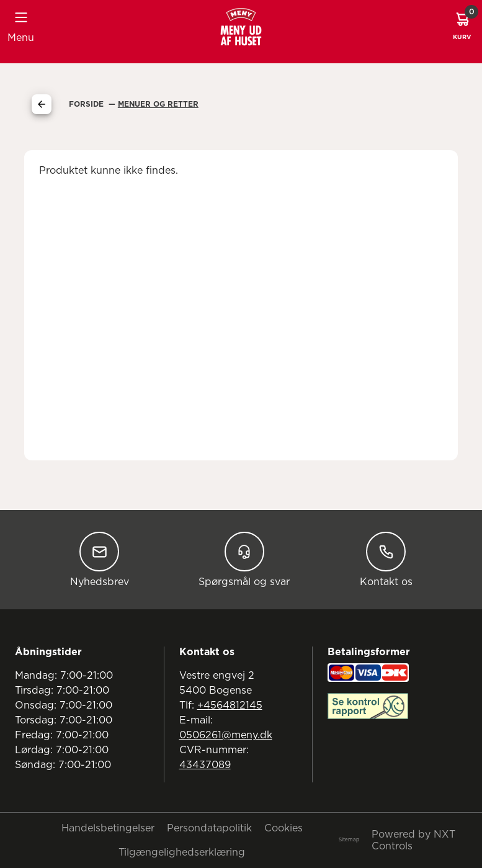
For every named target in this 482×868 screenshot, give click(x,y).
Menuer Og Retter (158, 104)
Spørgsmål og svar (244, 559)
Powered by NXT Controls (413, 840)
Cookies (283, 828)
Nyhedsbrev (100, 559)
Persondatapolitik (209, 828)
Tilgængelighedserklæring (182, 852)
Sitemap (349, 840)
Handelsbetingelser (108, 828)
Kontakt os (386, 559)
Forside (87, 104)
